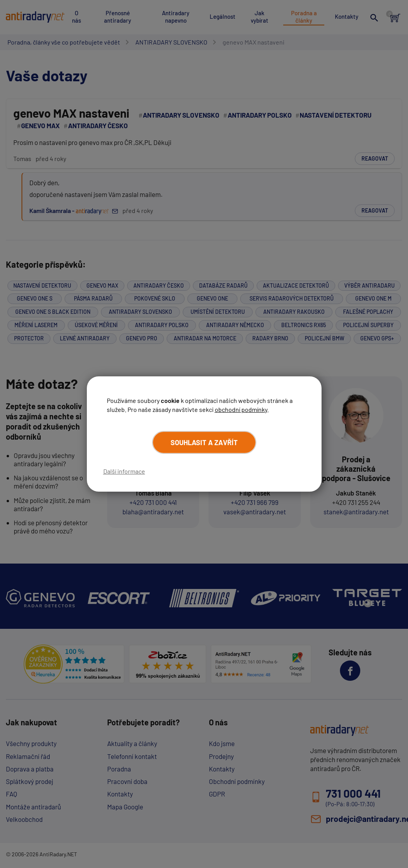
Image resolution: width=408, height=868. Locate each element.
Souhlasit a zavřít (204, 442)
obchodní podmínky (241, 409)
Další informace (124, 471)
